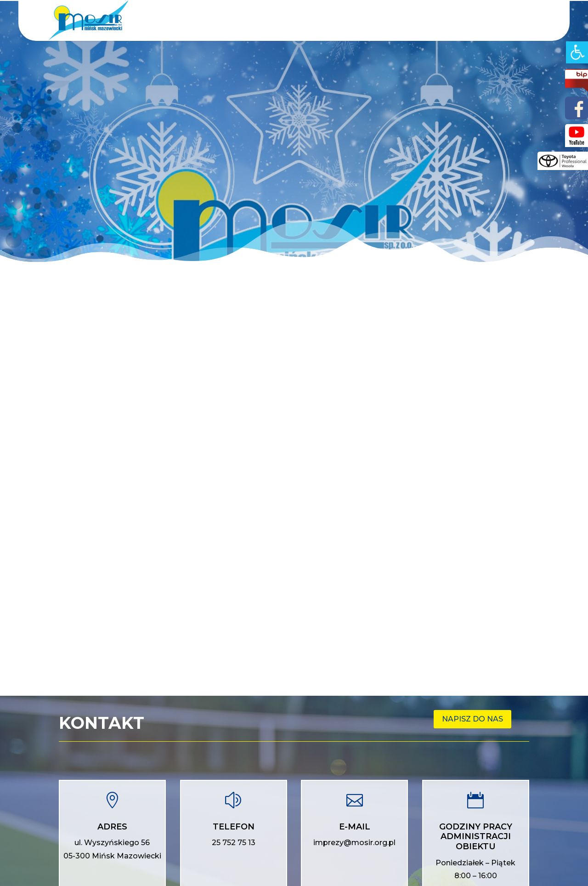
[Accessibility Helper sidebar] (577, 52)
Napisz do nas (472, 719)
